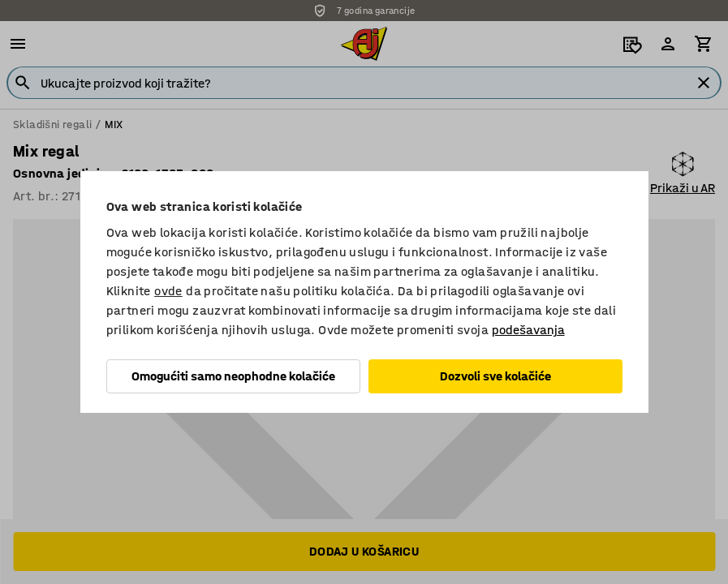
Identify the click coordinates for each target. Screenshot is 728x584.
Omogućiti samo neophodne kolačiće (233, 376)
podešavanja (528, 330)
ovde (168, 291)
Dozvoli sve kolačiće (495, 376)
